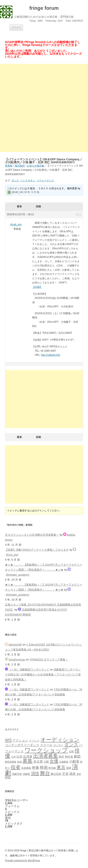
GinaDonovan (17, 660)
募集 (28, 761)
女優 (54, 761)
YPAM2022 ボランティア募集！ (49, 660)
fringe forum (44, 8)
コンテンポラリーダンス (22, 745)
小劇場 (74, 761)
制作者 (69, 757)
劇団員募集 (11, 762)
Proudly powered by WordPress (23, 861)
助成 (20, 762)
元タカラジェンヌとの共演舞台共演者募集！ (32, 535)
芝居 (65, 774)
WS (8, 740)
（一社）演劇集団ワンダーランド (29, 670)
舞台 (45, 773)
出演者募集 (46, 756)
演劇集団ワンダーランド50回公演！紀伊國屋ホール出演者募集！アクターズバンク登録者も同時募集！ (43, 674)
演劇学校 (17, 774)
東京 (61, 767)
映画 (44, 767)
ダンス (15, 181)
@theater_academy (18, 575)
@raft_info (18, 192)
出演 (19, 757)
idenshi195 (15, 645)
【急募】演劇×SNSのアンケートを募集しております (37, 550)
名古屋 (38, 761)
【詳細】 (37, 287)
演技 (35, 773)
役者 (16, 767)
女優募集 (64, 762)
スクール (46, 745)
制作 (61, 757)
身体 (79, 774)
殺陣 (69, 768)
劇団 (77, 756)
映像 (35, 768)
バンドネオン (28, 181)
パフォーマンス (45, 181)
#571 (78, 214)
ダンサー (58, 745)
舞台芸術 (56, 774)
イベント (34, 741)
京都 (71, 751)
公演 (13, 757)
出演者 (28, 756)
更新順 (9, 166)
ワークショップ (46, 750)
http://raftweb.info (51, 355)
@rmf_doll (12, 555)
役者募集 (26, 768)
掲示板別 (20, 166)
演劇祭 (26, 774)
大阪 (46, 762)
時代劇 (52, 768)
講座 (72, 774)
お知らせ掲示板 (35, 166)
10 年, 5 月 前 (32, 192)
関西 (8, 777)
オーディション (60, 740)
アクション (20, 740)
